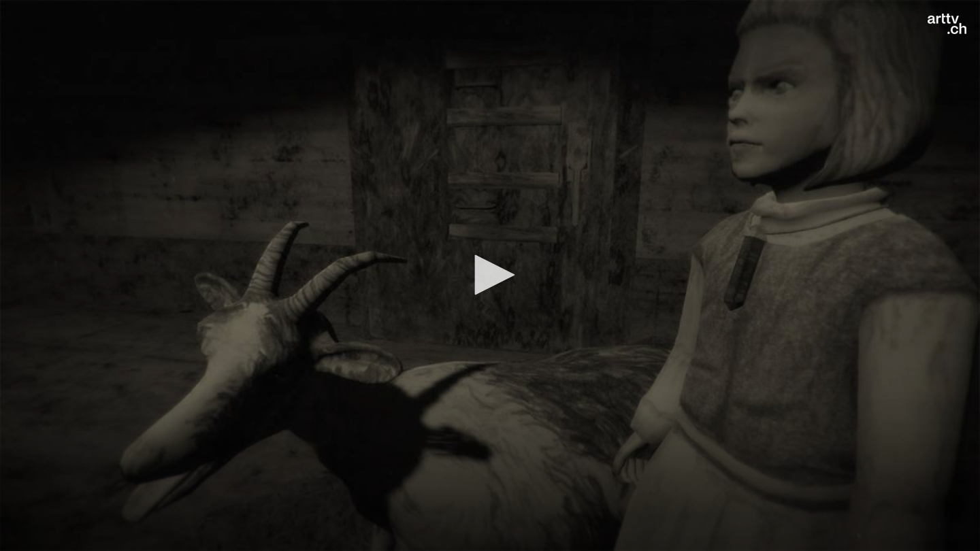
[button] (490, 275)
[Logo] (947, 24)
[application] (490, 275)
